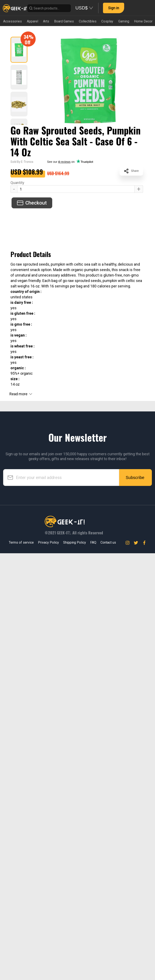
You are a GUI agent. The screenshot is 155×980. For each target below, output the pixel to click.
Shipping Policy (75, 542)
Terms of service (21, 542)
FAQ (93, 542)
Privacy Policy (48, 542)
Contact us (108, 542)
